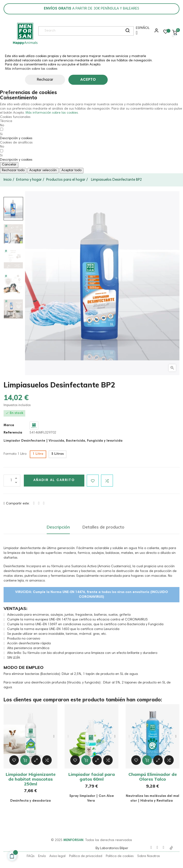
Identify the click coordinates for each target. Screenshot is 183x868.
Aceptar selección (43, 170)
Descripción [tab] (58, 527)
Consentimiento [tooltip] (19, 98)
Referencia (13, 433)
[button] (155, 32)
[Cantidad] (12, 481)
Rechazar (45, 80)
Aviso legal (57, 856)
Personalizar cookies (126, 80)
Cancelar (9, 165)
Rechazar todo (13, 170)
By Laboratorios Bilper (112, 848)
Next (54, 736)
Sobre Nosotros (149, 856)
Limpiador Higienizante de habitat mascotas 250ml (31, 779)
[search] (127, 31)
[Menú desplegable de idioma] (141, 32)
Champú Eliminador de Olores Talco (153, 777)
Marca (9, 425)
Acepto (88, 80)
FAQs (31, 856)
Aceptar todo (71, 170)
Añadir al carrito (54, 480)
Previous (7, 736)
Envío (42, 856)
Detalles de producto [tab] (103, 527)
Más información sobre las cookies (31, 69)
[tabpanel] (30, 736)
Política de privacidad (86, 856)
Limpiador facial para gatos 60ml (92, 777)
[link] (25, 34)
